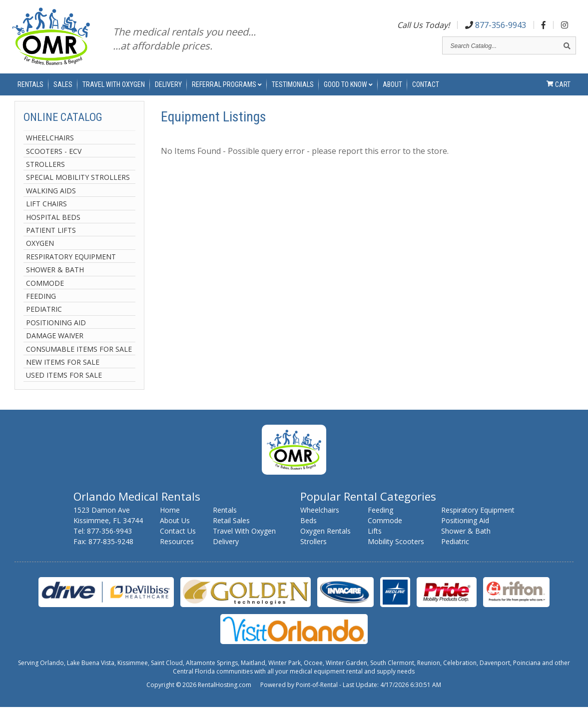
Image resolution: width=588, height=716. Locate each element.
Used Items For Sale (64, 384)
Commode (45, 292)
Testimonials (293, 90)
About (392, 90)
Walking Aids (51, 200)
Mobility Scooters (396, 550)
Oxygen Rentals (325, 540)
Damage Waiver (55, 345)
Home (170, 519)
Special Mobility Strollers (78, 187)
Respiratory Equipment (71, 266)
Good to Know (348, 90)
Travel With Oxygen (114, 90)
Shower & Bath (55, 279)
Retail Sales (231, 529)
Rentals (30, 90)
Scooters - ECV (54, 160)
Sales (63, 90)
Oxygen (40, 253)
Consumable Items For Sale (79, 358)
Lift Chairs (46, 213)
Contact (426, 90)
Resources (177, 550)
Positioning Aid (56, 332)
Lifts (375, 540)
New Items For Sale (63, 371)
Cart (559, 90)
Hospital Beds (53, 226)
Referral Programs (227, 90)
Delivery (168, 90)
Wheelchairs (50, 147)
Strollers (45, 174)
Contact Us (178, 540)
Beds (308, 529)
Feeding (41, 305)
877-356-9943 (496, 26)
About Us (175, 529)
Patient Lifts (51, 240)
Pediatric (44, 319)
